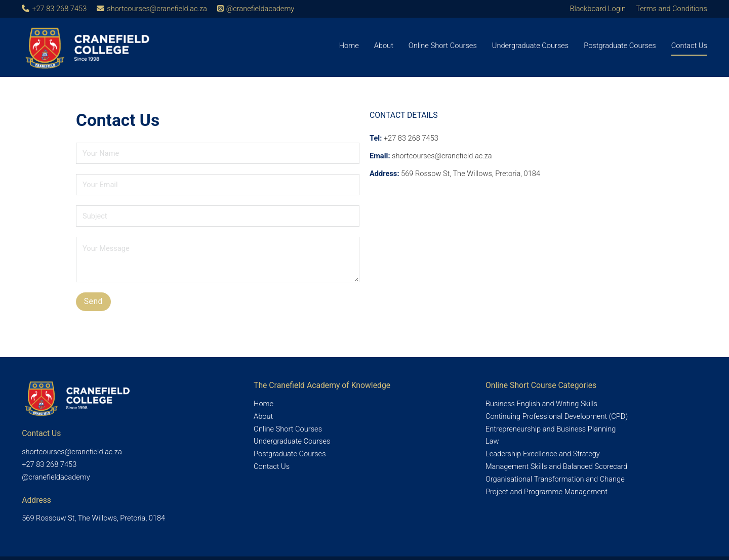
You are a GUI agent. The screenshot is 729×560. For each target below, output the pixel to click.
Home (349, 46)
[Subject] (218, 216)
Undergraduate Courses (530, 46)
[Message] (218, 260)
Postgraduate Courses (620, 46)
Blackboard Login (598, 9)
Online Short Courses (443, 46)
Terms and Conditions (672, 9)
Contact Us (689, 46)
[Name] (218, 153)
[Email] (218, 185)
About (384, 46)
